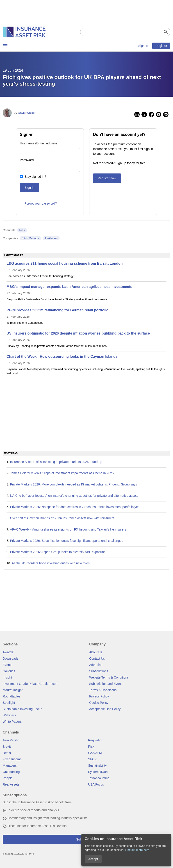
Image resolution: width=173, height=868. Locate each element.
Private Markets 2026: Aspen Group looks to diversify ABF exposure (58, 552)
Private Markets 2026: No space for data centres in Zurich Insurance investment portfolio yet (74, 507)
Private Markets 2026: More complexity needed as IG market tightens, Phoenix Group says (74, 484)
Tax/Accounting (99, 778)
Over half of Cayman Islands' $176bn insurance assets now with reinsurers (62, 518)
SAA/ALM (95, 753)
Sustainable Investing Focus (22, 709)
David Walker (27, 113)
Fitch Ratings (30, 238)
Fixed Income (12, 759)
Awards (8, 652)
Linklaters (51, 238)
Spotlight (9, 703)
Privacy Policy (99, 696)
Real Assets (11, 784)
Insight (7, 677)
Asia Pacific (11, 740)
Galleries (9, 671)
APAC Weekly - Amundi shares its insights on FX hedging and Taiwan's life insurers (68, 529)
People (8, 778)
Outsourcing (11, 772)
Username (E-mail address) (39, 143)
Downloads (10, 658)
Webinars (9, 715)
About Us (96, 652)
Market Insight (13, 690)
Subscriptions (99, 671)
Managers (10, 765)
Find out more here (137, 850)
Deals (7, 753)
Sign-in (143, 46)
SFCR (92, 759)
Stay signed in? (35, 177)
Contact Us (97, 658)
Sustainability (97, 765)
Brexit (7, 747)
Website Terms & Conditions (109, 677)
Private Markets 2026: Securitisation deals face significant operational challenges (67, 541)
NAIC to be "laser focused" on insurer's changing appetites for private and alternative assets (74, 496)
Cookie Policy (99, 703)
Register (161, 46)
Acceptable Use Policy (105, 709)
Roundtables (12, 696)
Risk (22, 230)
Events (8, 665)
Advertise (96, 665)
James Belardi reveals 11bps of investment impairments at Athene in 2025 (62, 473)
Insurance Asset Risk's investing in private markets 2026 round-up (56, 462)
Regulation (96, 740)
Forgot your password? (41, 203)
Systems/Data (98, 772)
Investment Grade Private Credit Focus (30, 684)
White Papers (12, 722)
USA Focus (96, 784)
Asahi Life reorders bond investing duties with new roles (51, 563)
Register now (107, 178)
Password (27, 160)
